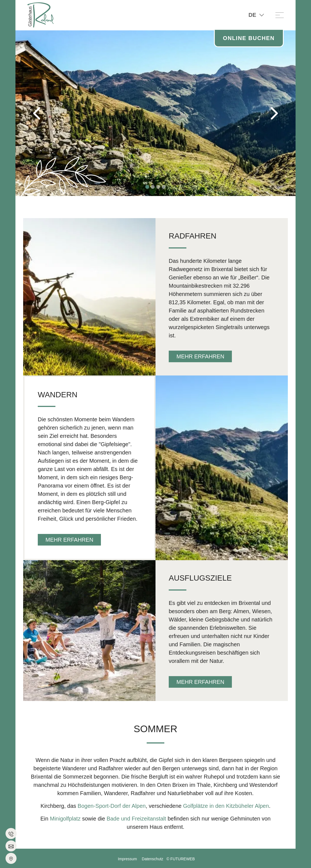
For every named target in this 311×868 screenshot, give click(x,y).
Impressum (127, 859)
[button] (36, 113)
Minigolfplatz (65, 819)
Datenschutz (152, 859)
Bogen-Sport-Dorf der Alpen (111, 806)
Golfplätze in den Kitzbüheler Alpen (226, 806)
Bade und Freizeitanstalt (137, 819)
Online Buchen (249, 38)
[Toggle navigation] (280, 15)
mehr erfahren (200, 356)
